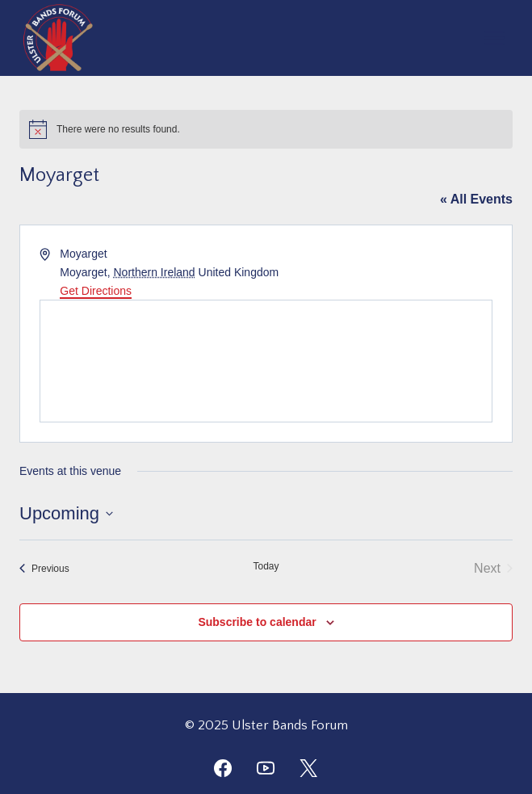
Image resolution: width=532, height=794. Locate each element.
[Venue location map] (266, 361)
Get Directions (96, 291)
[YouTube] (266, 768)
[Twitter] (308, 768)
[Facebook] (223, 768)
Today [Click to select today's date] (266, 566)
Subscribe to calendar (257, 622)
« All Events (476, 199)
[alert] (266, 129)
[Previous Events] (44, 569)
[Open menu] (494, 38)
